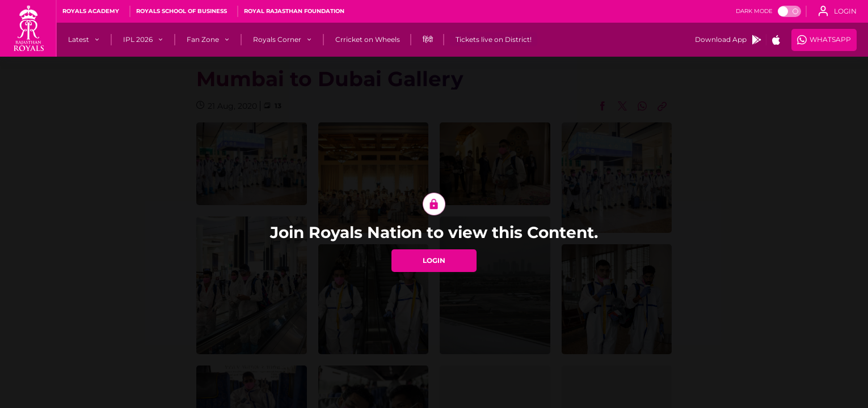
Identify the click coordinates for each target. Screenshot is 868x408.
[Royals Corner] (277, 40)
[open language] (837, 11)
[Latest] (79, 40)
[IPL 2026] (138, 40)
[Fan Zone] (203, 40)
